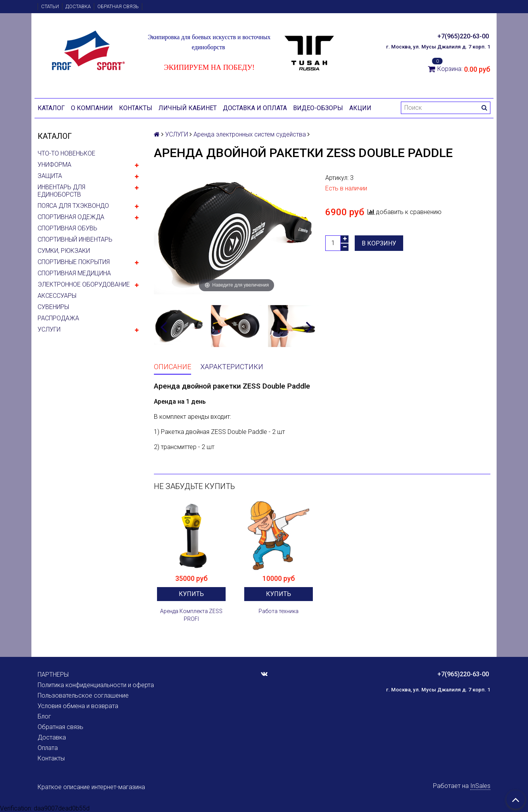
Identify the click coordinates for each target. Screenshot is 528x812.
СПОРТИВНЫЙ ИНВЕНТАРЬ (75, 239)
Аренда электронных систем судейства (250, 134)
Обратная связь (118, 6)
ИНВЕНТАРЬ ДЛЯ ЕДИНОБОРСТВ (61, 191)
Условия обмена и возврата (78, 706)
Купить (191, 594)
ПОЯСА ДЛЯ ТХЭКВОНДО (73, 206)
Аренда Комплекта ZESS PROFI (191, 615)
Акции (360, 108)
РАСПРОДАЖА (58, 318)
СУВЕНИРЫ (53, 307)
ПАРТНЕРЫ (53, 675)
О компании (92, 108)
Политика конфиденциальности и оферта (96, 685)
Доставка (78, 6)
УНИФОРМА (54, 165)
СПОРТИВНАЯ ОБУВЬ (67, 228)
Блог (44, 716)
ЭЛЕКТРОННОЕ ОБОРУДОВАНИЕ (84, 284)
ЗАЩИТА (50, 176)
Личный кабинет (188, 108)
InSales (480, 786)
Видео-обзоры (318, 108)
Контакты (136, 108)
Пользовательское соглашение (83, 695)
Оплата (48, 748)
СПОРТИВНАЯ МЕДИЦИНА (74, 273)
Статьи (50, 6)
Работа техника (279, 611)
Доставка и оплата (255, 108)
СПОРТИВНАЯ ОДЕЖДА (71, 217)
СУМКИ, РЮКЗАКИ (64, 251)
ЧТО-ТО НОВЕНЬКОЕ (66, 153)
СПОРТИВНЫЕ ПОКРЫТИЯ (74, 262)
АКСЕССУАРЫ (57, 296)
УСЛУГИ (49, 329)
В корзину (379, 243)
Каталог (51, 108)
